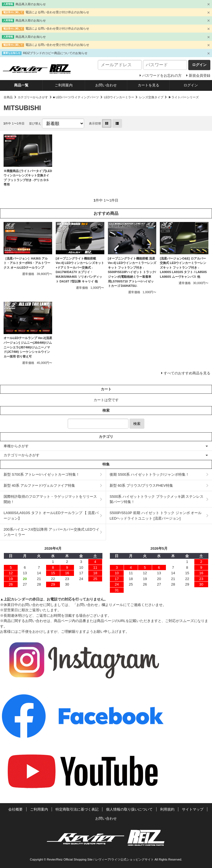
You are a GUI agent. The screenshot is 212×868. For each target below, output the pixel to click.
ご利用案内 (64, 85)
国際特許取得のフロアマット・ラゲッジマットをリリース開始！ (50, 499)
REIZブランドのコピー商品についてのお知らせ (55, 53)
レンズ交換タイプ (151, 97)
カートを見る (149, 85)
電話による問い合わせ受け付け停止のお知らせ (57, 12)
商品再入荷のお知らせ (31, 4)
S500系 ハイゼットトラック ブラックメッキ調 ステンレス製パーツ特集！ (157, 499)
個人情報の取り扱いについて (129, 809)
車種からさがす (16, 446)
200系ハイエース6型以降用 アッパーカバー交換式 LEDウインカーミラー (51, 532)
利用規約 (167, 809)
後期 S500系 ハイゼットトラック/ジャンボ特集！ (149, 474)
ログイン (191, 85)
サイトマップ (193, 809)
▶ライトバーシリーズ (184, 97)
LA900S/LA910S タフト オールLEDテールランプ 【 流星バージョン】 (51, 516)
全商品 (8, 97)
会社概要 (15, 809)
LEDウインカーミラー (119, 97)
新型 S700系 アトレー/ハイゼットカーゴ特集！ (42, 474)
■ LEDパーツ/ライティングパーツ (76, 97)
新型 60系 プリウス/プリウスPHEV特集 (141, 485)
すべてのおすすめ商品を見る (187, 373)
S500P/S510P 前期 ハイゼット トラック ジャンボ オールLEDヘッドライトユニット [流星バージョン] (156, 516)
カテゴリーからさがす (33, 97)
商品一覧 (21, 85)
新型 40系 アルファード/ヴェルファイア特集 (39, 485)
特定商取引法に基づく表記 (77, 809)
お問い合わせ (106, 85)
